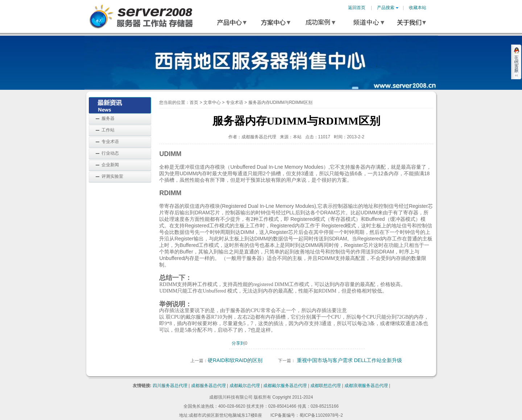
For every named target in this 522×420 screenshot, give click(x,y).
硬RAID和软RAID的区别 (235, 360)
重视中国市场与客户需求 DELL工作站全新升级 (350, 360)
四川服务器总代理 (170, 386)
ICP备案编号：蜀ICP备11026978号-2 (307, 415)
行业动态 (110, 153)
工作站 (108, 130)
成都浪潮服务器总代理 (366, 386)
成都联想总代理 (326, 386)
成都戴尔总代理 (245, 386)
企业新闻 (110, 165)
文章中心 (212, 102)
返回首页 (357, 8)
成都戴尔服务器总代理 (285, 386)
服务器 (108, 118)
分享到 (238, 343)
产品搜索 (388, 8)
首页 (194, 102)
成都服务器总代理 (208, 386)
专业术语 (110, 142)
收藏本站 (418, 8)
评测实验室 (112, 176)
